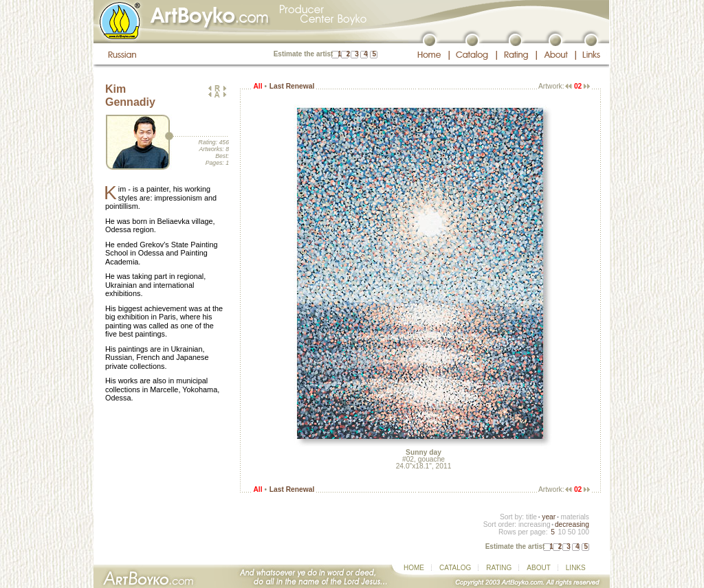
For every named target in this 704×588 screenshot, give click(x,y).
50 (572, 532)
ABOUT (538, 568)
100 (583, 532)
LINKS (576, 568)
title (531, 517)
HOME (414, 568)
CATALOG (455, 568)
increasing (535, 524)
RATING (499, 568)
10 (561, 532)
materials (575, 517)
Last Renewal (292, 86)
